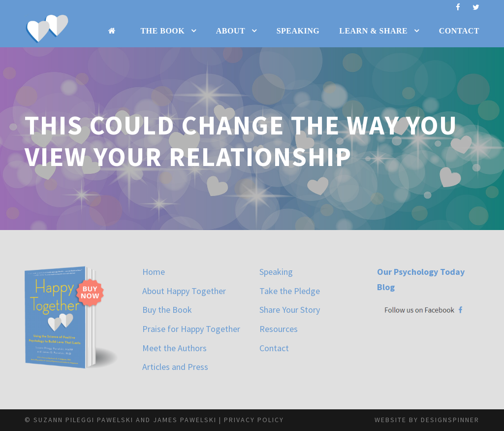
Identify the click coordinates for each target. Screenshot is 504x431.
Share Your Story (290, 310)
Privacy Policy (254, 420)
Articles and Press (175, 367)
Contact (459, 31)
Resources (279, 329)
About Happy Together (184, 291)
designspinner (450, 420)
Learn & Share (373, 31)
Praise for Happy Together (191, 329)
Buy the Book (167, 310)
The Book (162, 31)
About (231, 31)
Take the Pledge (290, 291)
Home (154, 272)
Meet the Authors (174, 348)
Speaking (298, 31)
